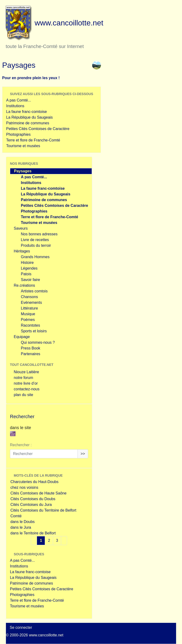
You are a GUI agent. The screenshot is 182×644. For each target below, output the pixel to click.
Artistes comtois (34, 291)
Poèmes (28, 320)
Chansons (29, 297)
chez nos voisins (24, 487)
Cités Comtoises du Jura (31, 505)
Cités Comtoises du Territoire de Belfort (43, 510)
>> (83, 454)
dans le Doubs (23, 522)
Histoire (27, 263)
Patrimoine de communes (28, 123)
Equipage (22, 337)
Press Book (31, 348)
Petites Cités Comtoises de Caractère (38, 129)
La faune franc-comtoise (27, 112)
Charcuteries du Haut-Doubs (34, 482)
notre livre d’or (26, 383)
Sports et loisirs (34, 331)
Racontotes (30, 325)
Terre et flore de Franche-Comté (33, 140)
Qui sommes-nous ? (38, 342)
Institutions (15, 106)
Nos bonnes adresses (39, 234)
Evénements (31, 303)
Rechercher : (21, 445)
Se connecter (21, 627)
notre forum (23, 378)
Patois (26, 274)
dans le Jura (21, 527)
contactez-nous (27, 389)
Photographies (18, 134)
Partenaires (31, 354)
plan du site (23, 395)
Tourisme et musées (23, 146)
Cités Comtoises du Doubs (33, 499)
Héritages (22, 251)
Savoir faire (30, 280)
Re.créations (24, 285)
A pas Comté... (19, 100)
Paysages (23, 171)
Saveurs (21, 228)
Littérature (29, 308)
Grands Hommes (35, 257)
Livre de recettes (35, 240)
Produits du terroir (36, 245)
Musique (28, 314)
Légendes (29, 268)
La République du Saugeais (30, 117)
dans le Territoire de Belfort (33, 533)
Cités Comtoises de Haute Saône (39, 493)
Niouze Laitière (26, 372)
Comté (16, 516)
